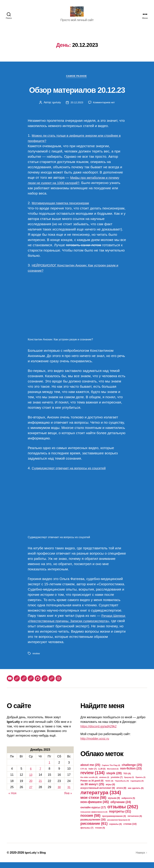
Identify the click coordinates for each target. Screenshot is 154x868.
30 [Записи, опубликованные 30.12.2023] (59, 792)
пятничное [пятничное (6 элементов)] (135, 822)
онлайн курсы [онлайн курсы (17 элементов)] (93, 813)
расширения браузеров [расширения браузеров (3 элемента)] (119, 826)
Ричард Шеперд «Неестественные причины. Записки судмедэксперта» (71, 627)
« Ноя (12, 798)
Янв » (68, 798)
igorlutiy (56, 108)
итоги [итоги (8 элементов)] (121, 794)
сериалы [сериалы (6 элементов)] (115, 830)
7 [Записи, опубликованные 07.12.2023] (40, 774)
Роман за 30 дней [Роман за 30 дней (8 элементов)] (92, 786)
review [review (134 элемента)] (93, 778)
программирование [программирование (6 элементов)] (114, 822)
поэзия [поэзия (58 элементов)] (90, 821)
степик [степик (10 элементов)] (130, 830)
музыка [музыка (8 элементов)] (114, 804)
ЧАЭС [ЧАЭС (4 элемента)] (109, 787)
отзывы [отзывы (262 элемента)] (123, 812)
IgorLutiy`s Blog (36, 858)
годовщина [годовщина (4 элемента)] (137, 787)
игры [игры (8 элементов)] (110, 790)
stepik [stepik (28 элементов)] (114, 779)
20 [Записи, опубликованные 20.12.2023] (31, 786)
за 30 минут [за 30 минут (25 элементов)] (92, 790)
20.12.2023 (76, 108)
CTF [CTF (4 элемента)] (84, 774)
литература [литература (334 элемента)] (101, 798)
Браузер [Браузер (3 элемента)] (129, 783)
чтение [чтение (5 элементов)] (100, 834)
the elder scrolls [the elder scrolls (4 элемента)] (89, 783)
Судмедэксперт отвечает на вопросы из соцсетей (73, 474)
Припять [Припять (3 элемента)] (140, 783)
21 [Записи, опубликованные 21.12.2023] (40, 786)
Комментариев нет (104, 108)
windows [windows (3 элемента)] (104, 783)
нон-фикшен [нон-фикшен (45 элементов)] (95, 808)
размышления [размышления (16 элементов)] (93, 825)
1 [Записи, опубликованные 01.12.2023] (49, 768)
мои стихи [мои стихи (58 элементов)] (93, 803)
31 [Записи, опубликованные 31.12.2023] (69, 792)
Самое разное (77, 82)
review (36, 659)
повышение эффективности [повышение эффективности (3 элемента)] (94, 818)
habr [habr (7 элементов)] (93, 774)
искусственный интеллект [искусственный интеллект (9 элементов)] (98, 794)
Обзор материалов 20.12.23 (77, 95)
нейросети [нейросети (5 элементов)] (128, 804)
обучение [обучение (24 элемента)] (121, 808)
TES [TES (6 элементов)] (127, 779)
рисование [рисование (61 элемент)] (94, 829)
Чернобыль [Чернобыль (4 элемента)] (122, 787)
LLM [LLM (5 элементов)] (102, 775)
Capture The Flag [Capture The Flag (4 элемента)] (111, 771)
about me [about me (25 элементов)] (90, 771)
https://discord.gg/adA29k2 (99, 732)
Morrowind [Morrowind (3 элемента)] (113, 775)
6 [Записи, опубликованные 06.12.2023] (31, 774)
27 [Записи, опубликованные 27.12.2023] (31, 792)
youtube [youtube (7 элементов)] (117, 783)
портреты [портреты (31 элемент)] (120, 817)
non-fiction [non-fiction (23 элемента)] (131, 774)
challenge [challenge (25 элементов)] (132, 771)
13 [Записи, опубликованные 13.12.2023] (31, 780)
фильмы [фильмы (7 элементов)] (87, 833)
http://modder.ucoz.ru (95, 744)
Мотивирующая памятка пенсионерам (63, 209)
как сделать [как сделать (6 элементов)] (136, 794)
